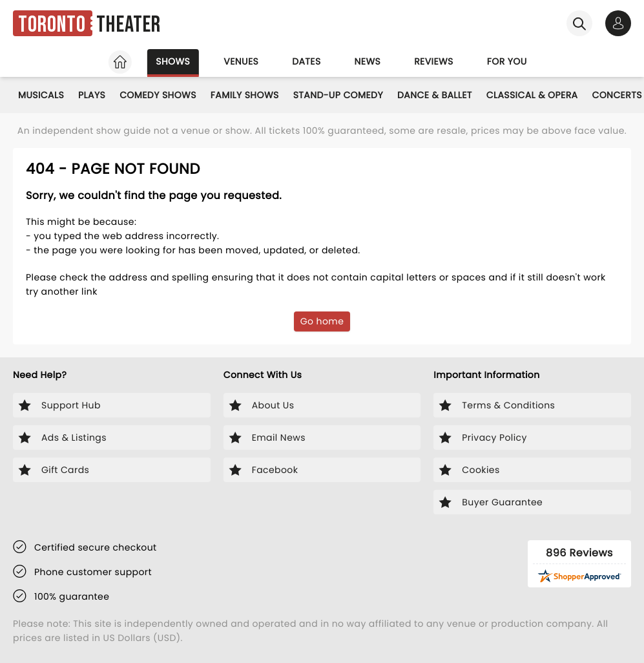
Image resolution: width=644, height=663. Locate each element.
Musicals (41, 95)
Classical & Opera (532, 95)
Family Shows (245, 95)
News (368, 61)
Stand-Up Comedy (338, 95)
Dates (306, 61)
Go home (322, 321)
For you (507, 61)
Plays (92, 95)
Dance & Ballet (435, 95)
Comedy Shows (158, 95)
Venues (241, 61)
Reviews (434, 61)
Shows (173, 61)
